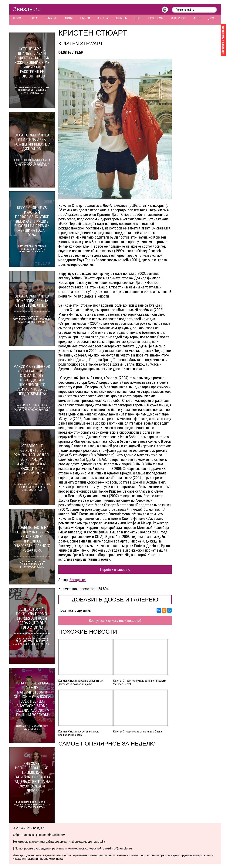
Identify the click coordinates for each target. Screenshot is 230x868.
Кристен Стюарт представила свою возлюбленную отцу (79, 733)
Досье (213, 18)
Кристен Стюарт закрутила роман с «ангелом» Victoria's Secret (140, 682)
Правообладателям (51, 835)
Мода (69, 18)
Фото (197, 18)
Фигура (103, 18)
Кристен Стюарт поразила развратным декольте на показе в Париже (81, 682)
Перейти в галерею (115, 570)
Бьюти (85, 18)
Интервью (178, 18)
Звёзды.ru (27, 9)
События (51, 18)
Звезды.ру (78, 580)
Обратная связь (24, 835)
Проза (33, 18)
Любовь (121, 18)
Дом (137, 18)
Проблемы (156, 18)
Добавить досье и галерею (115, 599)
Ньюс (17, 18)
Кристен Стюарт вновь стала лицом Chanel (138, 732)
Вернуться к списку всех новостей (115, 621)
